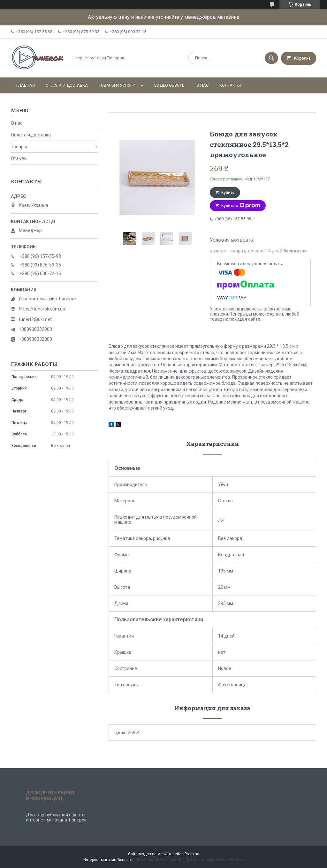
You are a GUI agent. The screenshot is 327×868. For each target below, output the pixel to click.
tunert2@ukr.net (35, 319)
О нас (202, 85)
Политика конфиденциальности (215, 860)
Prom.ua (192, 854)
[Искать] (271, 58)
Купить (228, 193)
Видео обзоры (170, 85)
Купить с (241, 206)
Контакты (230, 85)
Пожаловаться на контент (159, 860)
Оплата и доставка (67, 85)
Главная (26, 85)
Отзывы (19, 158)
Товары (19, 147)
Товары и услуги (117, 85)
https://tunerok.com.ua (42, 309)
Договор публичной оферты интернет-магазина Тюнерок (56, 817)
